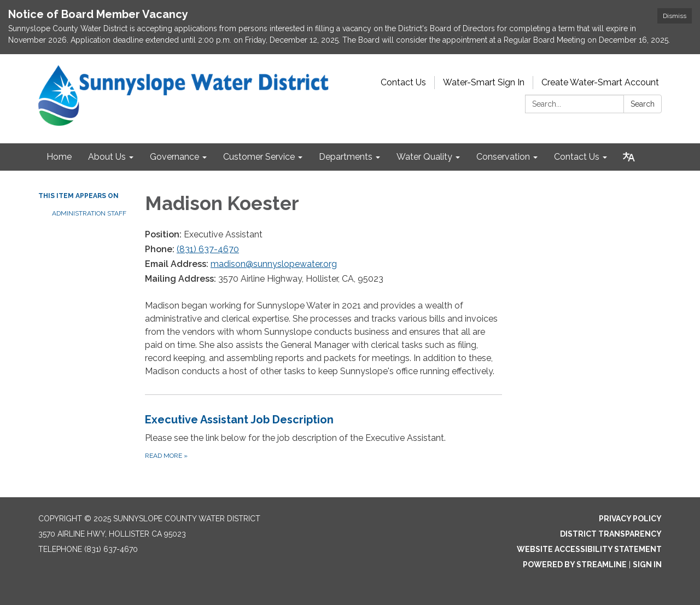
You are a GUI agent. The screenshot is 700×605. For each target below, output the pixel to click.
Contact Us (403, 82)
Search (643, 104)
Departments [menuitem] (346, 157)
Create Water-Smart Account (600, 82)
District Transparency (611, 534)
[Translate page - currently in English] (629, 157)
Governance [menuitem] (174, 157)
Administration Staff (89, 213)
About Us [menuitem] (107, 157)
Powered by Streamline (575, 565)
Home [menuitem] (59, 157)
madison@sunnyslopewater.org (274, 264)
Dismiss (675, 16)
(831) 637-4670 (208, 249)
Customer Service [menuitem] (259, 157)
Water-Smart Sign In (484, 82)
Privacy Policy (630, 519)
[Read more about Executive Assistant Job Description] (323, 436)
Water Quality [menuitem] (424, 157)
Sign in (647, 565)
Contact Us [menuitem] (577, 157)
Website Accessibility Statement (589, 549)
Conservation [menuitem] (503, 157)
